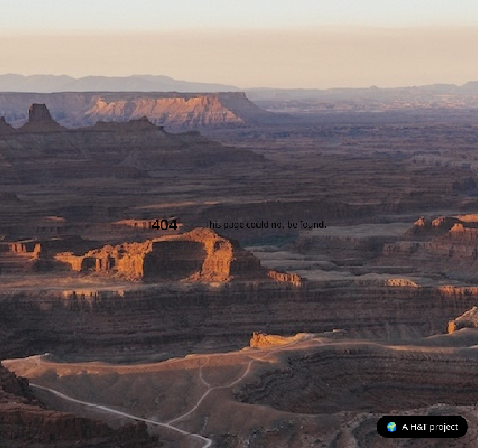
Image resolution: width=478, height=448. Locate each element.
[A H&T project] (422, 427)
